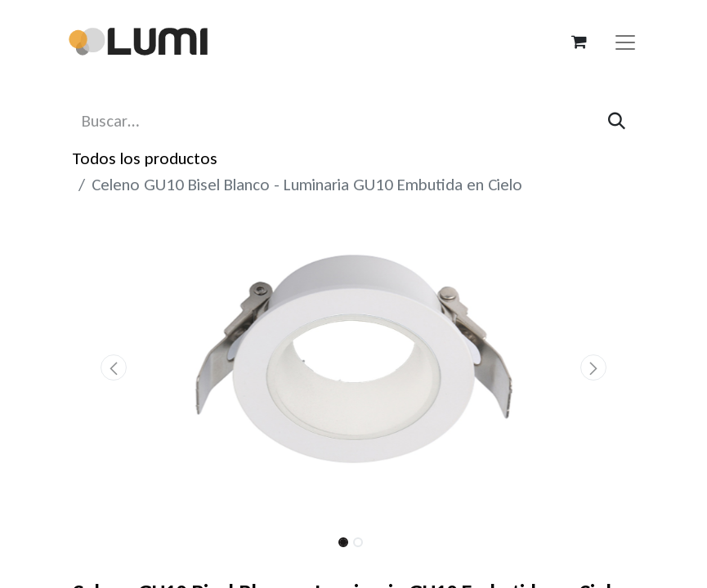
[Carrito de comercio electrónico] (579, 42)
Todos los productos (145, 158)
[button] (114, 367)
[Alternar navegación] (625, 42)
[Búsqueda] (617, 121)
